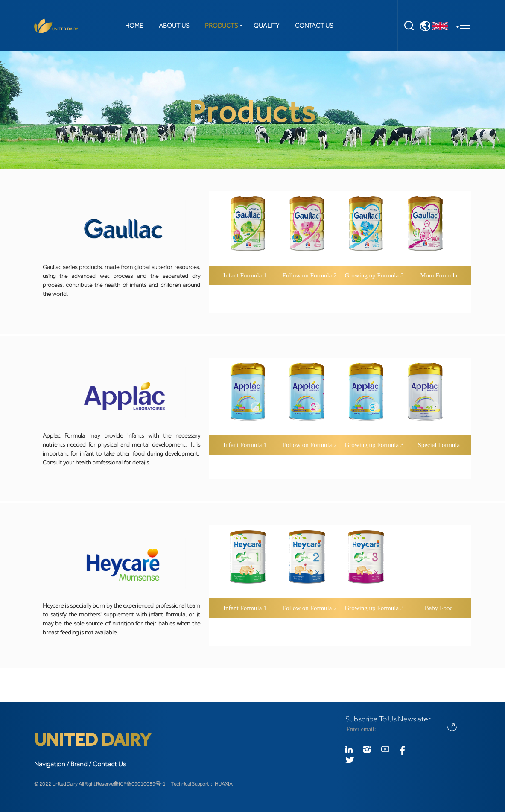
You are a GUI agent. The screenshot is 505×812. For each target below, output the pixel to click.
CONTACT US (314, 26)
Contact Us (109, 764)
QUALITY (266, 26)
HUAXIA (224, 784)
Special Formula (439, 445)
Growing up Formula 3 (374, 275)
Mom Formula (439, 275)
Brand (79, 764)
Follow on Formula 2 (310, 275)
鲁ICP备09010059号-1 (140, 784)
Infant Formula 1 (245, 275)
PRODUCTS (221, 26)
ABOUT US (174, 26)
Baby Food (439, 608)
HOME (134, 26)
